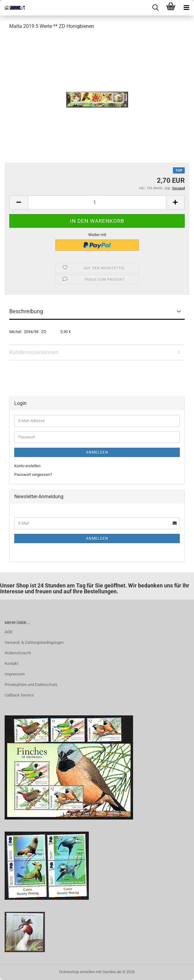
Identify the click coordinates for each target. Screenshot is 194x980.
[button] (19, 202)
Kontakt (11, 664)
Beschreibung (26, 311)
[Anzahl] (97, 202)
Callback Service (19, 695)
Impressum (15, 674)
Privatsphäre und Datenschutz (31, 685)
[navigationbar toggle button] (186, 8)
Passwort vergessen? (33, 475)
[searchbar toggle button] (155, 8)
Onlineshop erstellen (77, 972)
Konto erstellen (27, 466)
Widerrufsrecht (18, 653)
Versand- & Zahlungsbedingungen (34, 642)
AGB (9, 632)
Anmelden (97, 452)
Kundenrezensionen (34, 352)
